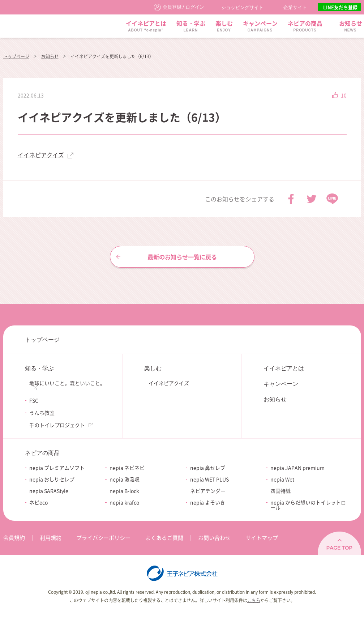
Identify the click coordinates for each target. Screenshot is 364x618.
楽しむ (153, 368)
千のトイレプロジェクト (57, 425)
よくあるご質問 (164, 538)
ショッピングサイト (242, 7)
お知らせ (50, 56)
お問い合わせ (214, 538)
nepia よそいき (208, 502)
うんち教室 (42, 413)
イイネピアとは (284, 368)
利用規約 (51, 538)
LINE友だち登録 (340, 7)
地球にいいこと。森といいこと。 (67, 383)
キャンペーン (281, 384)
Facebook (291, 199)
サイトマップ (262, 538)
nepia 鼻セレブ (208, 468)
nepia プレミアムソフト (57, 468)
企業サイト (295, 7)
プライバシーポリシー (103, 538)
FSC (34, 400)
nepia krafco (124, 502)
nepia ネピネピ (127, 468)
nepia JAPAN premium (297, 468)
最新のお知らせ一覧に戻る (182, 257)
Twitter (312, 199)
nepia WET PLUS (209, 479)
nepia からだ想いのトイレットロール (308, 505)
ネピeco (38, 502)
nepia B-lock (124, 491)
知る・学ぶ (39, 368)
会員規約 (14, 538)
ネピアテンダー (208, 491)
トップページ (16, 56)
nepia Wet (282, 479)
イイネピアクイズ (41, 155)
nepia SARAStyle (49, 491)
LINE (332, 199)
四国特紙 (281, 491)
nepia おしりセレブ (52, 479)
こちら (254, 600)
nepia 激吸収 (125, 479)
